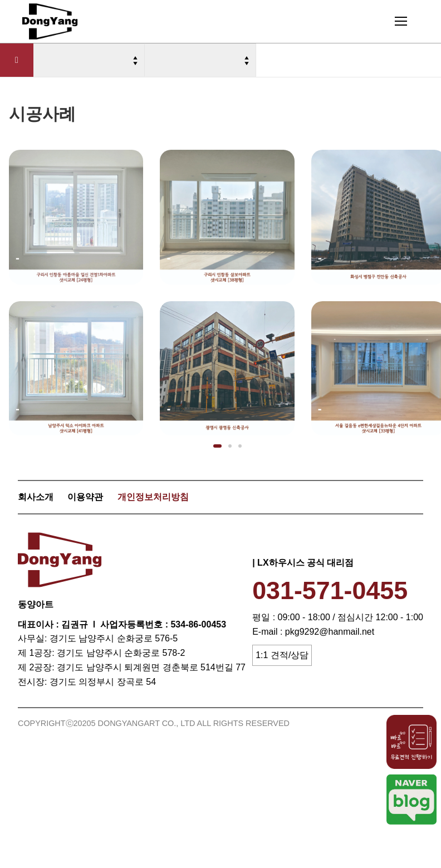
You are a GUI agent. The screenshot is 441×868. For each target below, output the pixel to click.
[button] (217, 446)
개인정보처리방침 (153, 497)
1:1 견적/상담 (282, 655)
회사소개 (36, 497)
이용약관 (85, 497)
